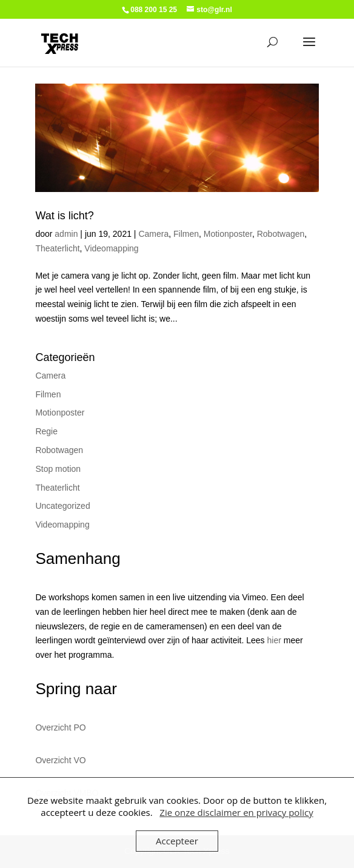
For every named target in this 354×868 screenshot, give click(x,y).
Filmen (186, 234)
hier (274, 640)
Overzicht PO (60, 727)
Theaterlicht (57, 248)
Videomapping (111, 248)
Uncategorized (62, 506)
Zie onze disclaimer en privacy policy (236, 812)
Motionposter (228, 234)
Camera (153, 234)
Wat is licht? (64, 216)
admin (66, 234)
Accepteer (177, 841)
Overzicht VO (60, 760)
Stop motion (58, 469)
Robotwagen (281, 234)
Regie (46, 431)
